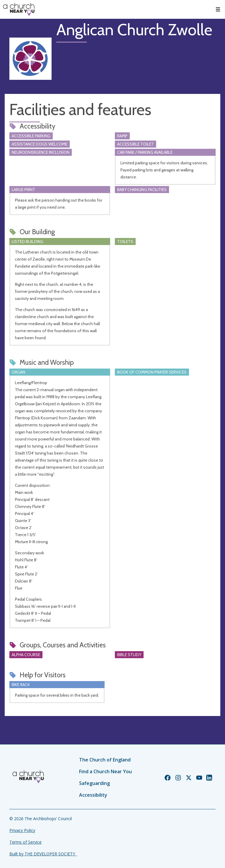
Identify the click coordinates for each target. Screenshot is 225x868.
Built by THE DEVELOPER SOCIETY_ (43, 854)
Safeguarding (94, 783)
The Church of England (105, 760)
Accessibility (93, 795)
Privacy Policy (22, 830)
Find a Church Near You (105, 771)
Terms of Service (25, 842)
